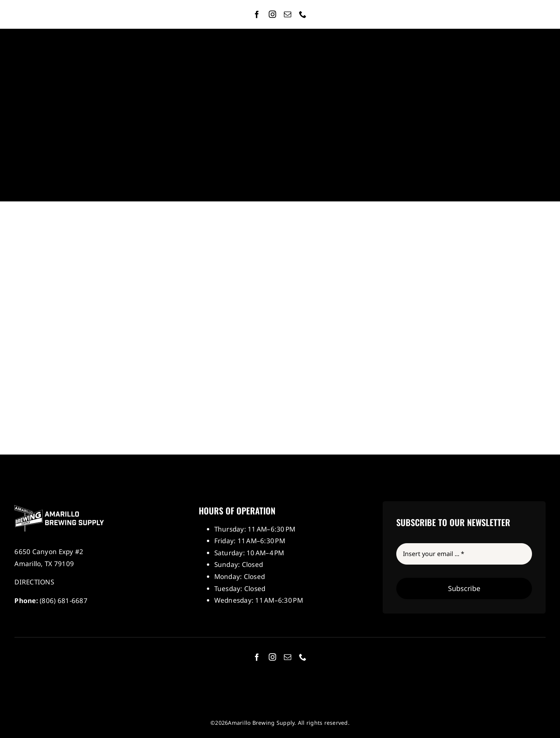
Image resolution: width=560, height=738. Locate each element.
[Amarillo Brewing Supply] (59, 508)
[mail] (288, 14)
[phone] (303, 14)
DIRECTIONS (34, 582)
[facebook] (257, 14)
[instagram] (272, 14)
